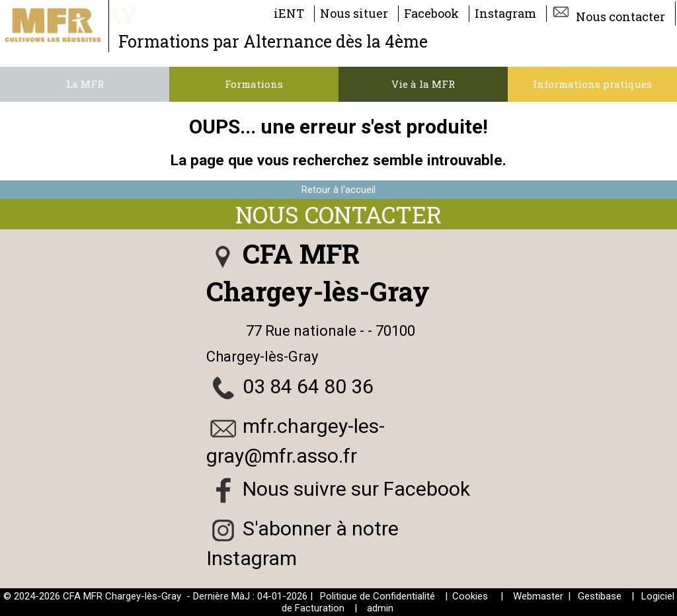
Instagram (505, 13)
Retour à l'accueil (338, 190)
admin (380, 608)
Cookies (470, 596)
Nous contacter (609, 13)
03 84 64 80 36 (308, 386)
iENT (289, 13)
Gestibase (600, 596)
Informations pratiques (592, 84)
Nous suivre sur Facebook (356, 489)
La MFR (85, 84)
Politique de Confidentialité (378, 596)
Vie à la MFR (423, 84)
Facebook (431, 13)
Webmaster (538, 596)
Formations (254, 84)
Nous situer (354, 13)
